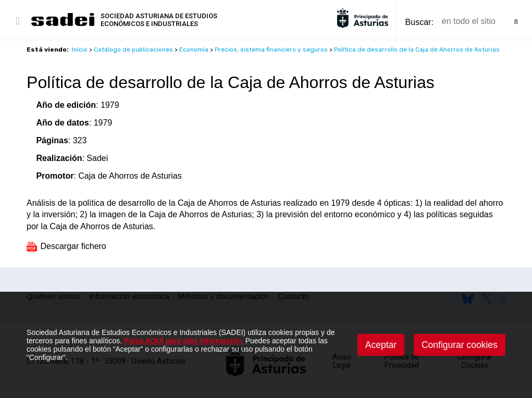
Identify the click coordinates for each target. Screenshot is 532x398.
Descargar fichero (66, 246)
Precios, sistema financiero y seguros (271, 49)
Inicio (80, 49)
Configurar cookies (460, 345)
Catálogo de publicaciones (133, 49)
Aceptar (381, 345)
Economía (194, 49)
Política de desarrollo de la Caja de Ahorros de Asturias (417, 49)
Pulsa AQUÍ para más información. (184, 341)
